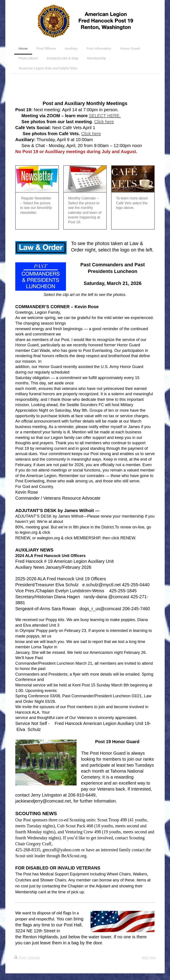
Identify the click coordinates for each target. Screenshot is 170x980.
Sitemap (34, 958)
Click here (104, 122)
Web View (149, 958)
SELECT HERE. (105, 116)
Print (20, 958)
